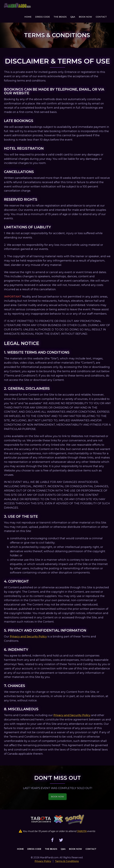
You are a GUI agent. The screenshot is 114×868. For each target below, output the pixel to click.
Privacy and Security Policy (28, 637)
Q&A (73, 17)
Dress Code (43, 17)
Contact (101, 17)
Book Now (85, 17)
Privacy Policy (43, 861)
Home (28, 17)
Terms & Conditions (67, 861)
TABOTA (82, 831)
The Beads (60, 17)
